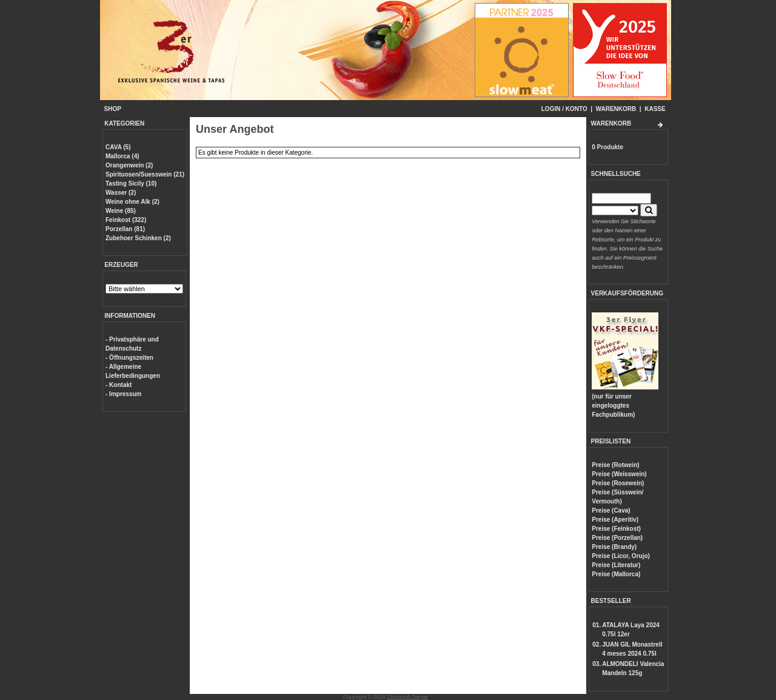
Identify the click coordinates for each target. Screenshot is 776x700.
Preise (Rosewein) (618, 483)
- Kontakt (119, 385)
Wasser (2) (121, 193)
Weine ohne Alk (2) (132, 202)
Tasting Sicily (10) (131, 183)
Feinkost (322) (126, 220)
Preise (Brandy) (614, 547)
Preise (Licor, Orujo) (621, 556)
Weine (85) (121, 211)
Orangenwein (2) (129, 165)
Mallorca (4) (122, 156)
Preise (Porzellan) (617, 538)
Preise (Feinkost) (616, 529)
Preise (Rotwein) (615, 465)
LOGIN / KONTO (564, 109)
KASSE (655, 109)
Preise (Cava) (611, 510)
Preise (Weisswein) (619, 474)
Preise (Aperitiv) (615, 520)
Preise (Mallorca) (616, 574)
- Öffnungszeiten (129, 358)
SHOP (113, 109)
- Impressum (123, 394)
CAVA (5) (118, 147)
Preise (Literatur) (616, 565)
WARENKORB (616, 109)
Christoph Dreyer (407, 697)
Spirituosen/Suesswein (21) (145, 174)
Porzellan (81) (125, 229)
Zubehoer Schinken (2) (138, 238)
